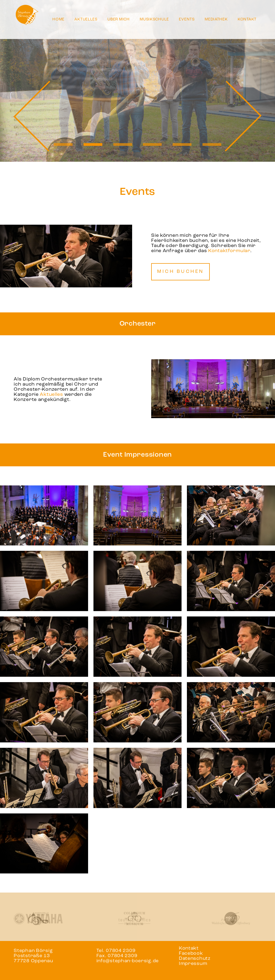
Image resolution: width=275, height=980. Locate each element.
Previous (32, 116)
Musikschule (154, 20)
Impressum (193, 964)
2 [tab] (93, 145)
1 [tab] (63, 145)
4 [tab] (152, 145)
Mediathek (216, 20)
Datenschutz (195, 959)
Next (243, 116)
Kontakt (247, 20)
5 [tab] (182, 145)
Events (187, 20)
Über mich (118, 20)
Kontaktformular (229, 251)
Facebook (191, 953)
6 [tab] (212, 145)
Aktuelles (86, 20)
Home (58, 20)
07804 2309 (121, 951)
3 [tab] (123, 145)
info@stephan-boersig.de (128, 961)
